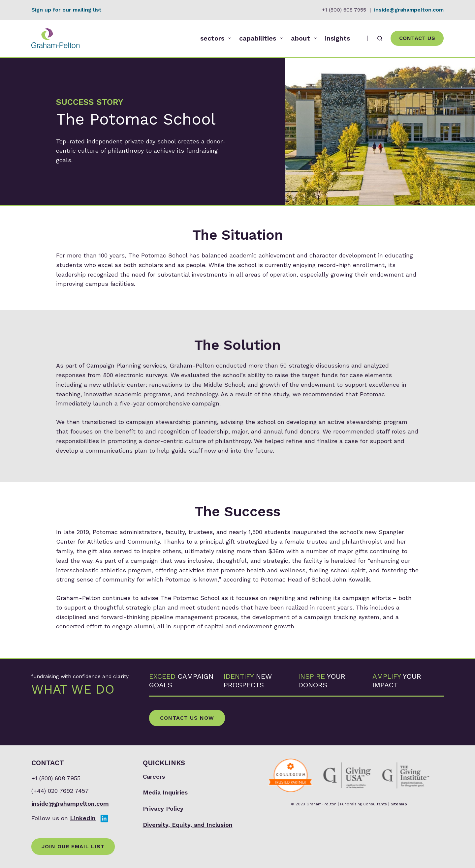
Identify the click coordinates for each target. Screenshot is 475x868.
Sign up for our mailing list (66, 10)
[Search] (380, 38)
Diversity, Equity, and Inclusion (188, 825)
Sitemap (399, 804)
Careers (154, 777)
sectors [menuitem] (217, 38)
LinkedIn (83, 818)
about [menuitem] (305, 38)
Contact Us (417, 38)
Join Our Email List (73, 846)
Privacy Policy (163, 808)
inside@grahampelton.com (409, 10)
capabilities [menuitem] (262, 38)
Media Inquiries (165, 792)
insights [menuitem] (337, 38)
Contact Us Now (187, 718)
